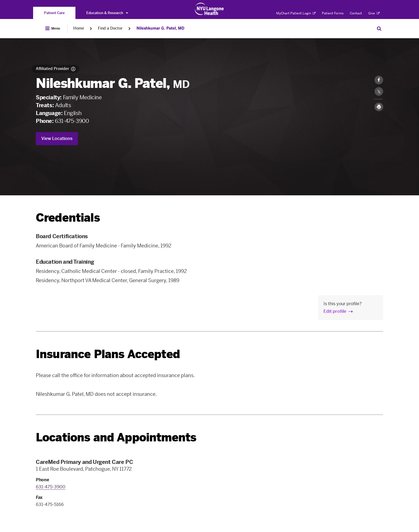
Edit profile (335, 311)
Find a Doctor (110, 28)
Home (79, 28)
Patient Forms (333, 13)
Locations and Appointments (116, 437)
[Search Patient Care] (379, 28)
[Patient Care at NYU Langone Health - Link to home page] (209, 9)
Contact (356, 13)
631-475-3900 (72, 121)
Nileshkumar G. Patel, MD (160, 28)
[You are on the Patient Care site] (54, 13)
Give (374, 13)
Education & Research (107, 13)
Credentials (68, 218)
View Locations (57, 138)
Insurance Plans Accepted (108, 354)
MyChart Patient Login (296, 13)
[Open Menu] (53, 28)
